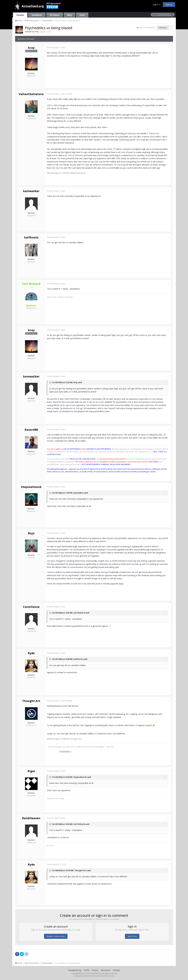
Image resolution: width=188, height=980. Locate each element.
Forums (20, 15)
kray (37, 31)
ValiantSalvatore (31, 94)
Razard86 (31, 430)
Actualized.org (75, 970)
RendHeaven (31, 818)
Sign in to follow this (147, 28)
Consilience (31, 607)
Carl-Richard (80, 613)
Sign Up (169, 4)
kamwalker (31, 191)
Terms (86, 970)
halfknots (31, 237)
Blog (69, 15)
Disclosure (106, 970)
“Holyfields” (65, 751)
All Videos (55, 15)
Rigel (31, 771)
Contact (116, 970)
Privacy (95, 970)
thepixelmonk (31, 487)
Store (82, 15)
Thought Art (31, 701)
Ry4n (31, 653)
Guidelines (37, 15)
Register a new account (56, 936)
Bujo (31, 533)
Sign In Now (132, 936)
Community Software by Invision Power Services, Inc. (94, 976)
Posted (57, 47)
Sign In (157, 5)
